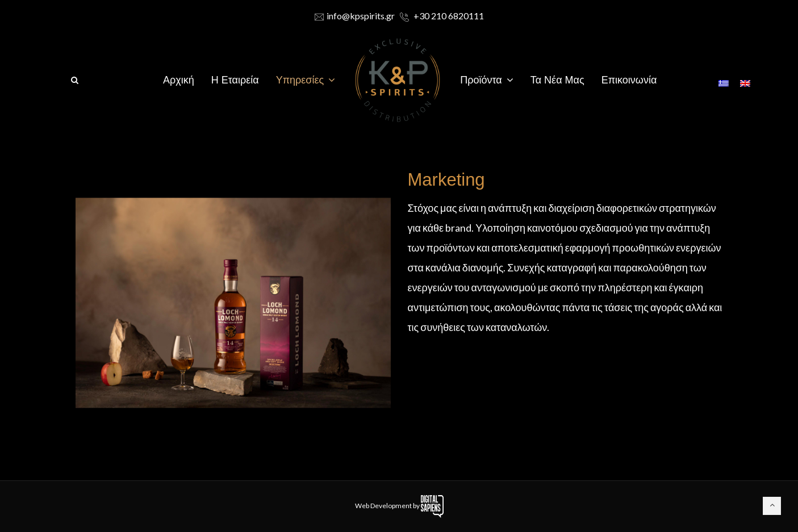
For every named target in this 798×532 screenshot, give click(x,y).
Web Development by (399, 506)
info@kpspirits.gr (355, 16)
